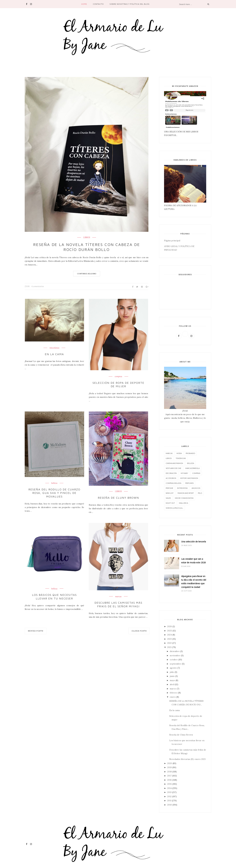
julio (172, 672)
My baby (184, 473)
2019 (169, 767)
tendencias (181, 458)
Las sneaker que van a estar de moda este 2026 (193, 561)
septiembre (176, 664)
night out (170, 503)
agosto (173, 668)
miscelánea (54, 348)
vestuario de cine (173, 468)
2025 (170, 631)
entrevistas (182, 488)
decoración (171, 473)
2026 (170, 626)
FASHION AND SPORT (186, 493)
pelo (200, 493)
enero (173, 697)
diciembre (175, 651)
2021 (169, 647)
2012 (169, 796)
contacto (98, 4)
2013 (169, 792)
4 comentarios (38, 286)
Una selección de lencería (194, 542)
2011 (169, 801)
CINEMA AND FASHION (174, 463)
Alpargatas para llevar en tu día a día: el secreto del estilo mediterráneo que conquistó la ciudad (194, 582)
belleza (54, 483)
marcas (118, 596)
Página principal (172, 241)
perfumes (189, 483)
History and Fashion (189, 478)
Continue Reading (87, 274)
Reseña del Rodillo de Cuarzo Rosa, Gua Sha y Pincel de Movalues (54, 493)
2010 (170, 805)
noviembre (175, 655)
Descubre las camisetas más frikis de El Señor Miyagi (118, 604)
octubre (174, 660)
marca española (192, 468)
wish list (170, 493)
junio (172, 676)
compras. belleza (173, 483)
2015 (169, 784)
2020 (170, 763)
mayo (172, 680)
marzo (173, 689)
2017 (169, 776)
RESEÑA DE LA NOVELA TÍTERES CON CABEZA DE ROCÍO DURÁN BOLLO (87, 247)
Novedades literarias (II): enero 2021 (187, 759)
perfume (169, 488)
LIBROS (87, 238)
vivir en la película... (174, 508)
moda (179, 453)
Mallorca (183, 503)
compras (118, 377)
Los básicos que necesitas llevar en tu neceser (54, 597)
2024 (170, 635)
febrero (174, 693)
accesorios (171, 478)
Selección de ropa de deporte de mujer (118, 385)
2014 (169, 788)
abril (172, 684)
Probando (190, 453)
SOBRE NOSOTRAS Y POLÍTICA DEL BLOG (130, 4)
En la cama (54, 354)
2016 (169, 780)
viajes (168, 498)
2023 (169, 639)
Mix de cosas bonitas (184, 498)
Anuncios (196, 488)
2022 (169, 643)
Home (84, 4)
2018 (169, 772)
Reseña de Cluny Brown (119, 498)
